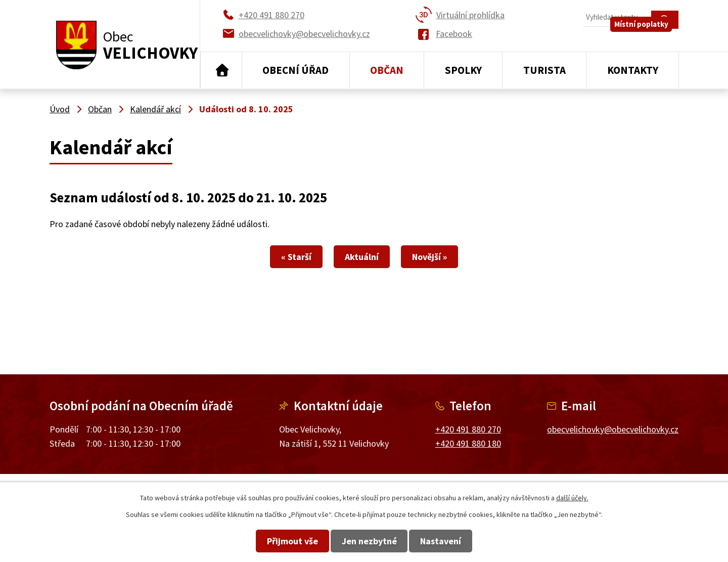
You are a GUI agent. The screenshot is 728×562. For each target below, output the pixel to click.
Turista (544, 70)
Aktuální (362, 257)
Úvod (221, 70)
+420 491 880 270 (468, 429)
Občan (387, 70)
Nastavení (464, 541)
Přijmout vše (269, 541)
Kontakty (633, 70)
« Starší (273, 257)
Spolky (463, 70)
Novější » (453, 257)
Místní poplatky (648, 40)
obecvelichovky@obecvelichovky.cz (613, 429)
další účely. (572, 498)
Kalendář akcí (155, 109)
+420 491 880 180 (468, 443)
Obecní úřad (295, 70)
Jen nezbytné (369, 541)
